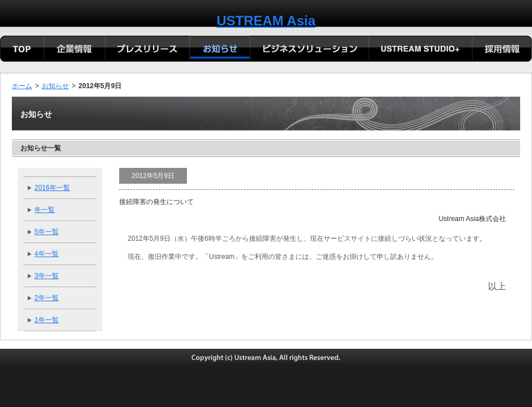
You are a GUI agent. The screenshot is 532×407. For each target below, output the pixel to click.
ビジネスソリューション (309, 50)
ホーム (22, 86)
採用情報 (502, 50)
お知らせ (55, 86)
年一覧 (45, 210)
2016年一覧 (52, 188)
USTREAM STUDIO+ (420, 50)
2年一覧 (47, 298)
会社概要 (75, 50)
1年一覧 (47, 320)
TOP (22, 50)
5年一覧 (47, 232)
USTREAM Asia (266, 21)
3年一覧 (47, 276)
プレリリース (147, 50)
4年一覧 (47, 254)
